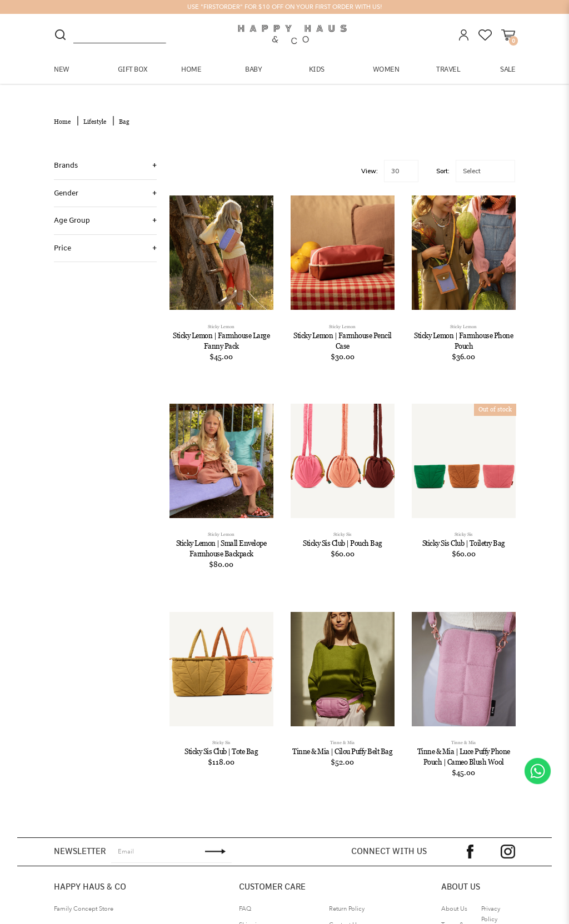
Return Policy (347, 900)
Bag (124, 113)
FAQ (245, 900)
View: (370, 163)
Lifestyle (95, 113)
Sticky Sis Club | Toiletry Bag (464, 535)
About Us (454, 900)
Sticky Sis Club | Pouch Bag (343, 535)
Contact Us (344, 917)
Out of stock (495, 401)
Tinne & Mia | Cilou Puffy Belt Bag (342, 743)
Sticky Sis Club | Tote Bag (221, 743)
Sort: (443, 163)
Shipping (251, 917)
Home (62, 113)
